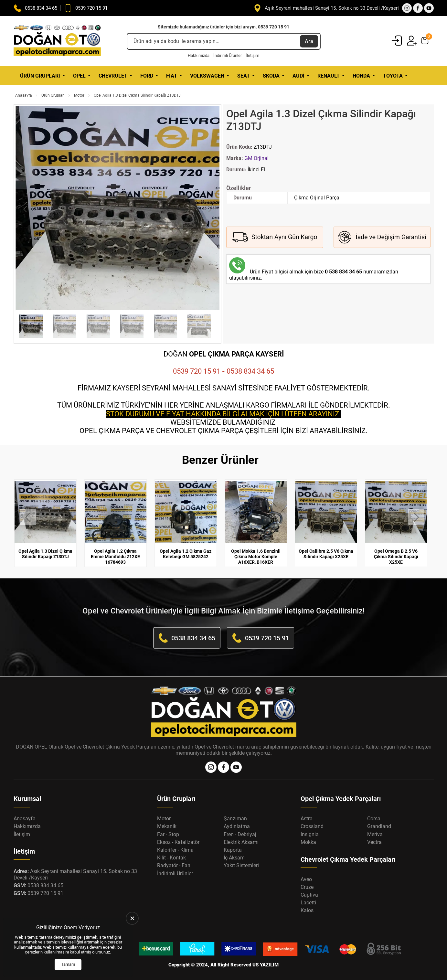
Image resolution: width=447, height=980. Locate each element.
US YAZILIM (266, 965)
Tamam (68, 964)
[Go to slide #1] (31, 326)
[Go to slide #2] (65, 326)
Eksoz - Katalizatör (178, 842)
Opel (79, 76)
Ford (147, 76)
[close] (132, 918)
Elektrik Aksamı (241, 842)
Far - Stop (168, 834)
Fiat (172, 76)
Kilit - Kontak (171, 858)
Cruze (307, 887)
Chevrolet (113, 76)
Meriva (375, 834)
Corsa (374, 819)
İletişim (252, 55)
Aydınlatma (237, 826)
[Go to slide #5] (165, 326)
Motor (79, 95)
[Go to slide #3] (98, 326)
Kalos (307, 910)
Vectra (374, 842)
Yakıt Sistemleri (241, 865)
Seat (244, 76)
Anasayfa (24, 95)
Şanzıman (235, 819)
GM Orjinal (256, 158)
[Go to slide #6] (199, 326)
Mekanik (167, 826)
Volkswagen (207, 76)
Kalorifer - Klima (175, 850)
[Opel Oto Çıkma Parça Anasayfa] (57, 41)
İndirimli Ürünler (228, 55)
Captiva (309, 895)
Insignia (310, 834)
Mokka (308, 842)
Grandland (379, 826)
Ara (309, 41)
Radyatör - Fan (174, 865)
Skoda (271, 76)
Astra (307, 819)
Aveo (306, 879)
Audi (298, 76)
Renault (329, 76)
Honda (361, 76)
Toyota (393, 76)
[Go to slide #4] (132, 326)
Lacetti (308, 903)
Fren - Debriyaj (240, 834)
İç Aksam (234, 858)
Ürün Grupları (40, 76)
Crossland (312, 826)
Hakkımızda (199, 55)
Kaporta (233, 850)
